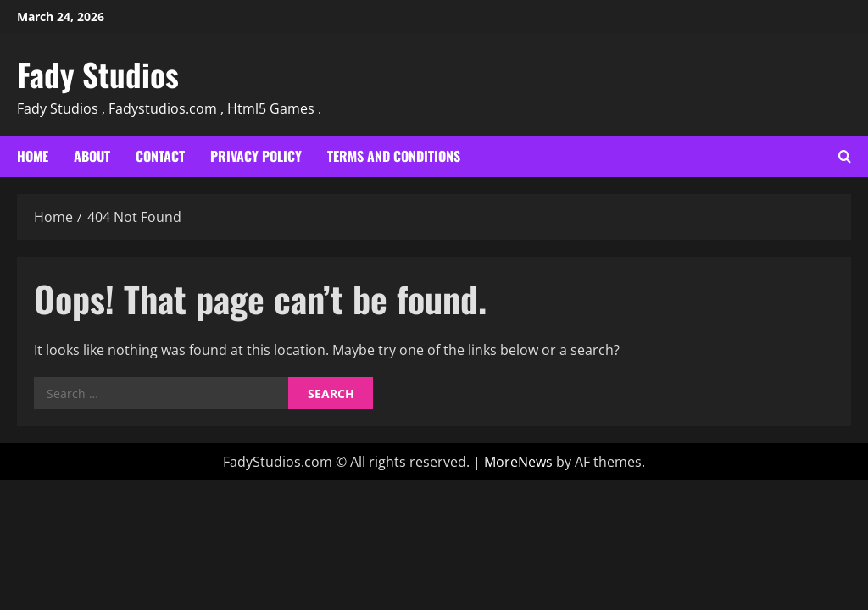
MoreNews (518, 462)
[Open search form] (845, 156)
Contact (160, 156)
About (92, 156)
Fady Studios (98, 74)
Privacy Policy (256, 156)
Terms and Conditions (394, 156)
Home (33, 156)
